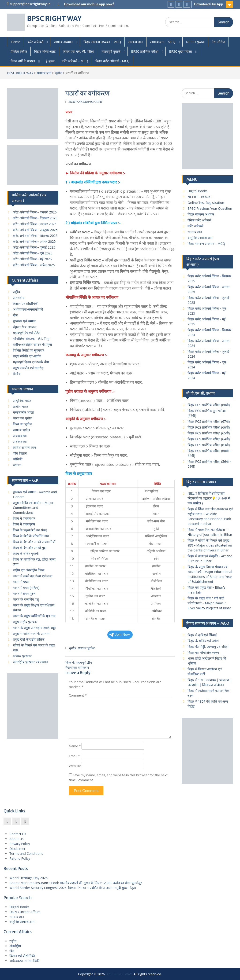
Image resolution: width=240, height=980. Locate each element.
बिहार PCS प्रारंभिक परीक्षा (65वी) (209, 433)
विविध (17, 374)
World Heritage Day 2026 (28, 878)
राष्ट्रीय (16, 292)
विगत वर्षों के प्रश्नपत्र (23, 61)
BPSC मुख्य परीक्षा (181, 51)
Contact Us (18, 834)
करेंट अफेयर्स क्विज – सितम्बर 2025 (35, 236)
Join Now (120, 635)
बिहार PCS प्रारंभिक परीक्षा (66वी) (209, 427)
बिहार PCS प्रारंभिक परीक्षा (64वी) (209, 439)
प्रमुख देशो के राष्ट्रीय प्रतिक (29, 639)
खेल (15, 315)
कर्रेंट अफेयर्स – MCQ (75, 61)
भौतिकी (18, 459)
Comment (78, 695)
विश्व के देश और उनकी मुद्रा (30, 548)
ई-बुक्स (50, 61)
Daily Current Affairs (25, 912)
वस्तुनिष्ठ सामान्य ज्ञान (200, 238)
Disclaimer (17, 849)
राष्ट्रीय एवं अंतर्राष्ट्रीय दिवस (29, 570)
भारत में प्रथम (21, 582)
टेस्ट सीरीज (218, 42)
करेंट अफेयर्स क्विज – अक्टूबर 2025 (35, 230)
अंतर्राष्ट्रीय (19, 298)
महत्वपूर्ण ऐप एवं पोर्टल (26, 333)
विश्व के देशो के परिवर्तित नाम (31, 536)
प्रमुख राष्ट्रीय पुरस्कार (25, 622)
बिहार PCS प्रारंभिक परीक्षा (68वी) (209, 405)
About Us (16, 839)
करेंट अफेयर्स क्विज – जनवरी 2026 (35, 212)
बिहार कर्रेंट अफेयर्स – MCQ (112, 61)
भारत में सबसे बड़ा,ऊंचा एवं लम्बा (33, 576)
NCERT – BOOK (199, 197)
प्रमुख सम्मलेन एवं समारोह (28, 368)
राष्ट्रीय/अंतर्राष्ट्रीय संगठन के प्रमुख (32, 344)
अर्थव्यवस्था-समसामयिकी (28, 309)
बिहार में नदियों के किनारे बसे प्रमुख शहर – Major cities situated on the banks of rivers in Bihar (210, 545)
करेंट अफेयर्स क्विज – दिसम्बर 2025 (35, 218)
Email (74, 756)
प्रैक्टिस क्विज (19, 51)
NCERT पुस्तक (195, 42)
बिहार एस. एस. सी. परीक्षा (79, 51)
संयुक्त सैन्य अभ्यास (24, 327)
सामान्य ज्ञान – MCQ (163, 42)
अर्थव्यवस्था (20, 442)
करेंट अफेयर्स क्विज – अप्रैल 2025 (34, 265)
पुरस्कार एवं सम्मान (24, 321)
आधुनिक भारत (22, 401)
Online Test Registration (206, 203)
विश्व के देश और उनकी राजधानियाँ (34, 542)
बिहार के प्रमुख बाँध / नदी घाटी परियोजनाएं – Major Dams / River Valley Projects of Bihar (209, 603)
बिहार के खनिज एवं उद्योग (203, 641)
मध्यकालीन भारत (23, 412)
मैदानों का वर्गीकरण (77, 667)
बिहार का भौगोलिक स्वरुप (203, 652)
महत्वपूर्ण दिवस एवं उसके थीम (31, 362)
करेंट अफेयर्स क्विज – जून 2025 (33, 253)
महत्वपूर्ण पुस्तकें (111, 51)
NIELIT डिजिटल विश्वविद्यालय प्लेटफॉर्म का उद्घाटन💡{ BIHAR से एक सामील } (209, 498)
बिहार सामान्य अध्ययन (201, 214)
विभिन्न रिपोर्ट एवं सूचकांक (29, 350)
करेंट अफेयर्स (35, 42)
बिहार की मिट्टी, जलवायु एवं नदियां (208, 647)
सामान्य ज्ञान (135, 42)
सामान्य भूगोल (86, 648)
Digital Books (197, 191)
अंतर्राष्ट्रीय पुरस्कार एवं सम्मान (30, 662)
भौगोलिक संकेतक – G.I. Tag (31, 339)
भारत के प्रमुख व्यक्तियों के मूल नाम (34, 616)
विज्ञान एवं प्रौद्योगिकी (26, 303)
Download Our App (209, 4)
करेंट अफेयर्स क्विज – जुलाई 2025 (34, 247)
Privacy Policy (20, 844)
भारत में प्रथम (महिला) (26, 588)
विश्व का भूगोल (22, 424)
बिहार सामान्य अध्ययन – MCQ (102, 42)
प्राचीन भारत (21, 406)
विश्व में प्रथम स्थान (24, 518)
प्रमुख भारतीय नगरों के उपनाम (31, 633)
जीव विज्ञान (20, 453)
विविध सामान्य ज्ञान (24, 447)
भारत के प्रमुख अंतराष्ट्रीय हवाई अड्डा (34, 628)
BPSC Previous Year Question (210, 208)
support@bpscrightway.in (30, 4)
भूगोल (58, 73)
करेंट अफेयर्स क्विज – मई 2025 (32, 259)
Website (75, 766)
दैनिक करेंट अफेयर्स (199, 220)
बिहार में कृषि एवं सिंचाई (202, 635)
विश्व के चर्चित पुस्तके (26, 553)
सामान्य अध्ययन (63, 42)
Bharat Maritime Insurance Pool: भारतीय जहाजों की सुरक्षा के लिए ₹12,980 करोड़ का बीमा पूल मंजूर (76, 883)
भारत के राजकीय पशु (26, 599)
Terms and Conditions (26, 853)
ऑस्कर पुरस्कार (22, 656)
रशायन (17, 465)
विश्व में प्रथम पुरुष (24, 524)
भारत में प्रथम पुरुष (24, 593)
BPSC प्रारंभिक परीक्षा (145, 51)
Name (75, 746)
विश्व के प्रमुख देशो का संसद (30, 530)
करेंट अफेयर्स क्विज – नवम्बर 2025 (35, 224)
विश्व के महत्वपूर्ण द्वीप (79, 663)
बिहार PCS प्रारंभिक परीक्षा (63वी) (209, 445)
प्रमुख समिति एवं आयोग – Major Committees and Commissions (33, 508)
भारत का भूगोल (22, 418)
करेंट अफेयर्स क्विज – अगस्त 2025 (34, 241)
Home (15, 42)
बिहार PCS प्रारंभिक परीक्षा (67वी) (209, 421)
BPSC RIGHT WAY (54, 18)
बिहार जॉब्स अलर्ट (45, 51)
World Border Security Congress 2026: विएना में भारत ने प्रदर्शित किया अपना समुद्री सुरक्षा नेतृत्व (73, 888)
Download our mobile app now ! (89, 4)
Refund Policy (20, 858)
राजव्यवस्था (20, 436)
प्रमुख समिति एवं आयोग (27, 356)
